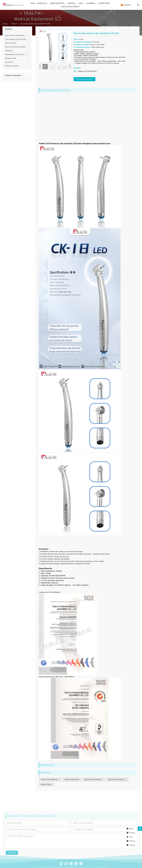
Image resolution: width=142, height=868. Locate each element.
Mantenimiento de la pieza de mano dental (17, 54)
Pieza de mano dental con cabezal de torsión (118, 779)
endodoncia (9, 51)
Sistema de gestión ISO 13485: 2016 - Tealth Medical (56, 677)
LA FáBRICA (91, 3)
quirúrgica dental (11, 58)
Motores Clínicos (11, 43)
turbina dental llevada (72, 779)
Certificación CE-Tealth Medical (50, 592)
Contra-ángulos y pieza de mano (16, 39)
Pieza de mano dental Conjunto (15, 47)
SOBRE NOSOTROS (57, 3)
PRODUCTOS (42, 3)
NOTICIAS (71, 3)
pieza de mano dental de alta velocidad (51, 779)
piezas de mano (46, 784)
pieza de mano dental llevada (94, 779)
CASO (81, 3)
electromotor (9, 62)
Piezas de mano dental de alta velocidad (17, 35)
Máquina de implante (12, 66)
